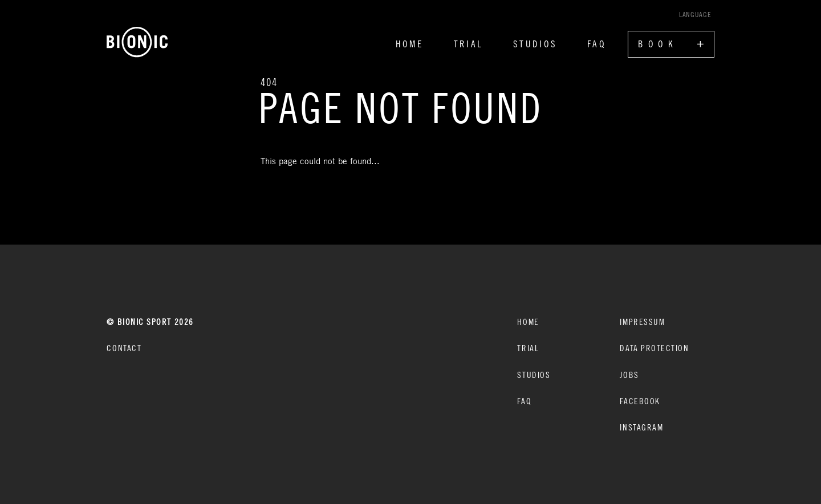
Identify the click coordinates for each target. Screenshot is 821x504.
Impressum (642, 322)
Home (410, 44)
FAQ (597, 44)
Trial (469, 44)
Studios (535, 44)
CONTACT (124, 348)
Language (695, 14)
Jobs (629, 375)
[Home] (137, 42)
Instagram (641, 427)
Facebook (640, 401)
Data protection (654, 348)
